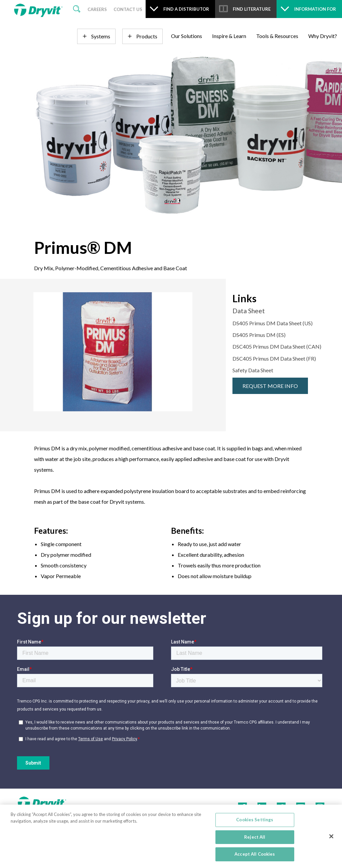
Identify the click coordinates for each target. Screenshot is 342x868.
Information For (315, 9)
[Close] (331, 836)
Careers (97, 9)
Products (147, 36)
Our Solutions (187, 36)
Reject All (255, 837)
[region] (171, 836)
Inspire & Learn (229, 36)
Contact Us (128, 9)
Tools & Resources (277, 36)
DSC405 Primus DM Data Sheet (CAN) (277, 346)
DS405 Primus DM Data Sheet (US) (273, 323)
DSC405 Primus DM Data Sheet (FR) (274, 358)
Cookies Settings (255, 820)
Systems (101, 36)
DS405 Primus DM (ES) (259, 335)
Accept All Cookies (255, 854)
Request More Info (270, 386)
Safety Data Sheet (253, 370)
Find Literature (252, 9)
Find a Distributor (186, 9)
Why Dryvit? (323, 36)
